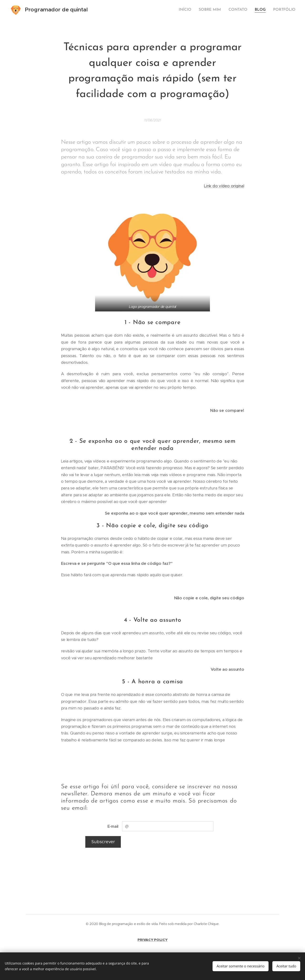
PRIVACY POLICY (152, 940)
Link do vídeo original (224, 186)
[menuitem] (190, 10)
